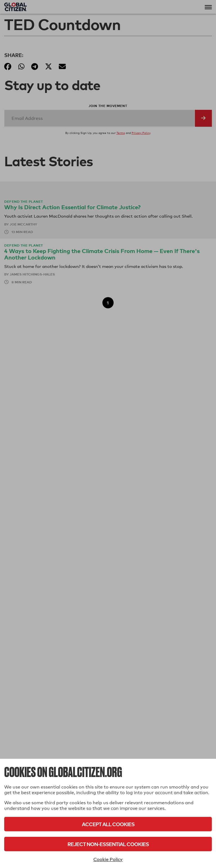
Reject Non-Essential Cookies (108, 844)
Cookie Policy (108, 859)
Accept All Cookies (108, 824)
